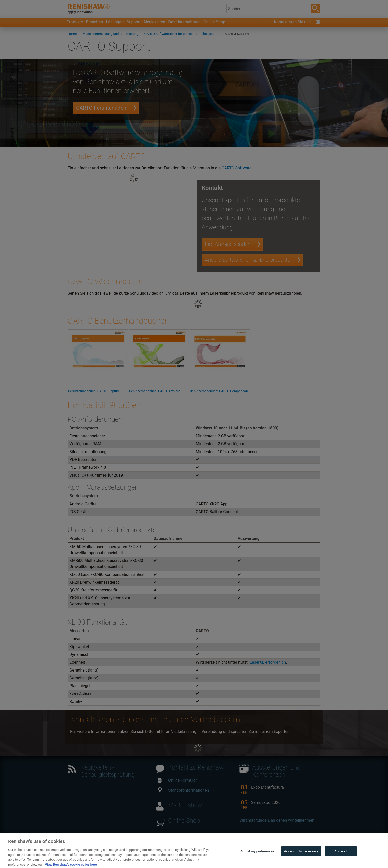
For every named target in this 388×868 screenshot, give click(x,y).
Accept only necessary (301, 860)
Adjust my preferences (257, 860)
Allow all (341, 860)
